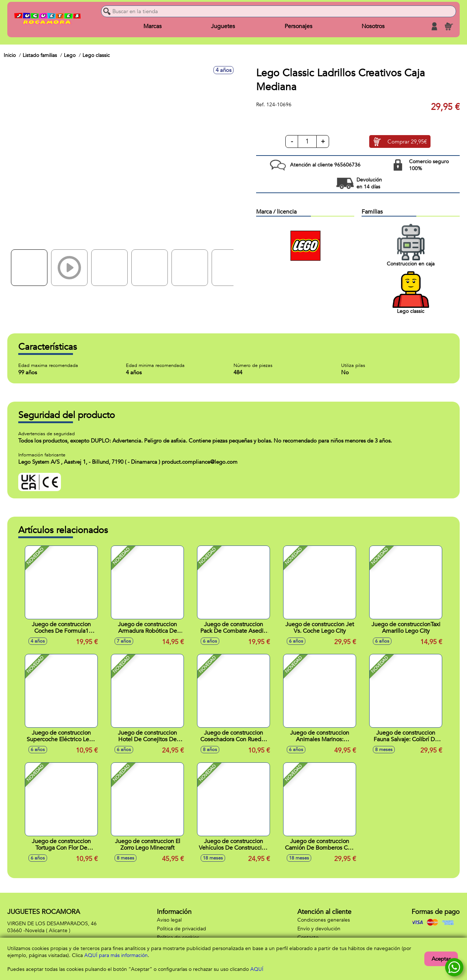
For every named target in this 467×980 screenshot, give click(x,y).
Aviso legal (169, 920)
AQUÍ (257, 969)
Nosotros (373, 26)
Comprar (407, 142)
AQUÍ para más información (116, 955)
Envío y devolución (319, 929)
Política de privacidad (182, 929)
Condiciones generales (324, 920)
